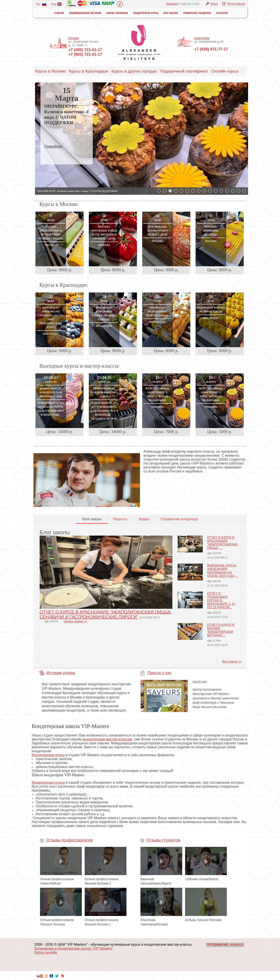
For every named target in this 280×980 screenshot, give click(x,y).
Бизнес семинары (117, 13)
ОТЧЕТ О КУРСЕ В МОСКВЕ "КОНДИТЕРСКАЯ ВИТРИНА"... (221, 630)
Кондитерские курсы (146, 13)
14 (233, 191)
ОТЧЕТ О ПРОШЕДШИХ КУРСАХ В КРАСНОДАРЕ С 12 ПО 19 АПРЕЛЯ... (221, 600)
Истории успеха (61, 673)
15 (238, 191)
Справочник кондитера (197, 13)
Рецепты (120, 519)
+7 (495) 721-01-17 (85, 50)
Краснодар (202, 38)
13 (227, 191)
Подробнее (53, 146)
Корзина (172, 4)
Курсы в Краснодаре (89, 71)
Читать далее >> (75, 621)
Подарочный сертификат (184, 71)
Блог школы (171, 13)
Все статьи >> (232, 661)
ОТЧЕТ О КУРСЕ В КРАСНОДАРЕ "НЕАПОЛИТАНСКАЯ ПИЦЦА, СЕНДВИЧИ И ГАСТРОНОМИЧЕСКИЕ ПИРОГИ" (106, 614)
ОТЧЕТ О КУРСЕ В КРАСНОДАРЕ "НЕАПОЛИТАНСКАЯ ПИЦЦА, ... (222, 543)
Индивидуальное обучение (85, 13)
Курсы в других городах (134, 71)
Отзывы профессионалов (69, 840)
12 (221, 191)
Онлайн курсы (225, 71)
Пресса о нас (159, 673)
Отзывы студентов (163, 840)
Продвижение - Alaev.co (225, 945)
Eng (56, 4)
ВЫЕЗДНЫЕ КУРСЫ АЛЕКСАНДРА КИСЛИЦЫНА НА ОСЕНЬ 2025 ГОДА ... (222, 571)
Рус (41, 4)
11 (216, 191)
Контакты (222, 13)
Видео (144, 519)
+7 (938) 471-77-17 (211, 49)
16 (244, 191)
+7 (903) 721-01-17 (85, 54)
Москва (73, 38)
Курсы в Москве (50, 71)
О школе (59, 13)
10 (210, 191)
